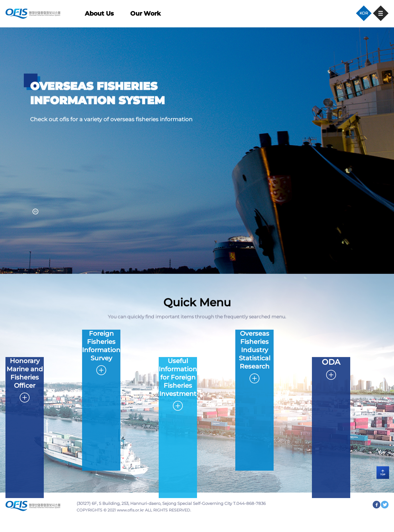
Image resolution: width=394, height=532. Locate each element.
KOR (364, 13)
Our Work (145, 14)
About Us (99, 14)
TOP (375, 469)
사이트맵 (381, 13)
